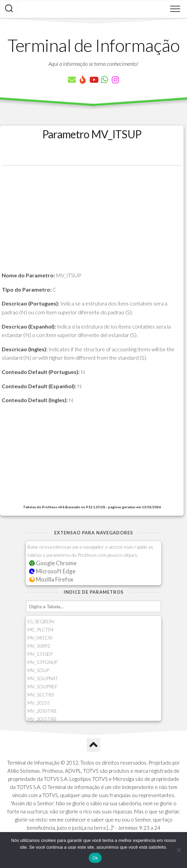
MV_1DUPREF (43, 686)
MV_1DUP (38, 670)
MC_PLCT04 (40, 629)
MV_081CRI (40, 638)
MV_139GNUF (43, 662)
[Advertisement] (92, 223)
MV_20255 (39, 703)
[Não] (179, 850)
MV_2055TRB (42, 719)
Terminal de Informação (93, 45)
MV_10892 (39, 646)
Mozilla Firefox (51, 579)
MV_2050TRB (42, 711)
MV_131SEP (40, 654)
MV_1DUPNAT (43, 678)
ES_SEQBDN (41, 621)
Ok (95, 858)
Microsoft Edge (52, 571)
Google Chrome (53, 563)
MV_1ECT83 (41, 695)
